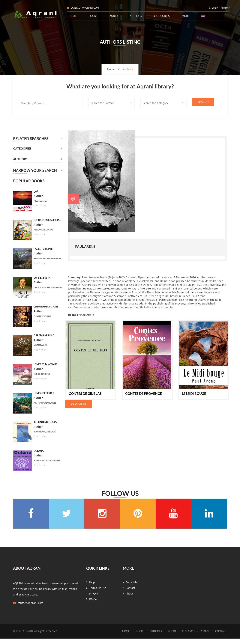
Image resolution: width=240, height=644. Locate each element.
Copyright (132, 588)
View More (79, 403)
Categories (162, 16)
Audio (114, 16)
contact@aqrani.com (83, 8)
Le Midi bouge (194, 393)
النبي (36, 191)
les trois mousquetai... (47, 220)
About (129, 599)
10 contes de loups (45, 422)
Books (93, 16)
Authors (136, 16)
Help (92, 588)
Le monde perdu (43, 393)
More (186, 16)
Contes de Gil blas (85, 393)
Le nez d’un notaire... (46, 364)
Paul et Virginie (43, 249)
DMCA (93, 605)
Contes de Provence (144, 393)
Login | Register (219, 8)
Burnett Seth (42, 278)
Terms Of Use (98, 593)
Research (186, 636)
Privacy (93, 599)
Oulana (39, 451)
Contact (130, 593)
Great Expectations (46, 306)
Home (73, 16)
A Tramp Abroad (44, 335)
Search (203, 102)
